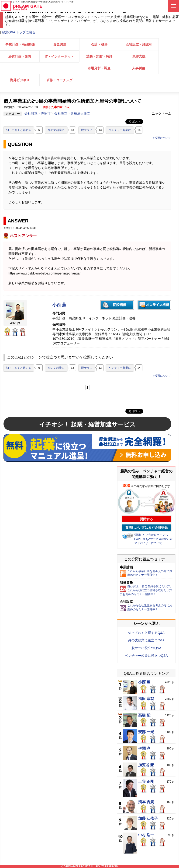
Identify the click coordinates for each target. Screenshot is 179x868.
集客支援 (139, 56)
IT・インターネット (59, 56)
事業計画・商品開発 (20, 44)
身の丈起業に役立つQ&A (146, 640)
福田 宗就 (146, 699)
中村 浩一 (146, 835)
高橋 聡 (144, 715)
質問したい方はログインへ (151, 535)
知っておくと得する (19, 130)
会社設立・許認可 (139, 44)
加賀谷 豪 (146, 765)
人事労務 (139, 68)
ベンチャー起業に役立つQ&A (146, 656)
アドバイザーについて (148, 543)
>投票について (162, 138)
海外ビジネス (20, 80)
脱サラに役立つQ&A (146, 648)
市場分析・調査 (99, 68)
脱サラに (87, 130)
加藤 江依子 (148, 819)
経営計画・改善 (20, 56)
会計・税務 (99, 44)
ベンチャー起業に (120, 130)
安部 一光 (146, 732)
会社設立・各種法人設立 (72, 113)
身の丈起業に (56, 130)
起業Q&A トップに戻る (19, 32)
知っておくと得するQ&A (146, 633)
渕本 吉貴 (146, 802)
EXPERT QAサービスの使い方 (153, 539)
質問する (146, 519)
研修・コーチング (59, 80)
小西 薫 (59, 305)
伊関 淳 (144, 749)
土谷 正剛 (146, 782)
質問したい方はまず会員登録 (146, 527)
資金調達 (60, 44)
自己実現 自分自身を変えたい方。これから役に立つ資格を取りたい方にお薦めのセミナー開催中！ (146, 590)
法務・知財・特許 (99, 56)
